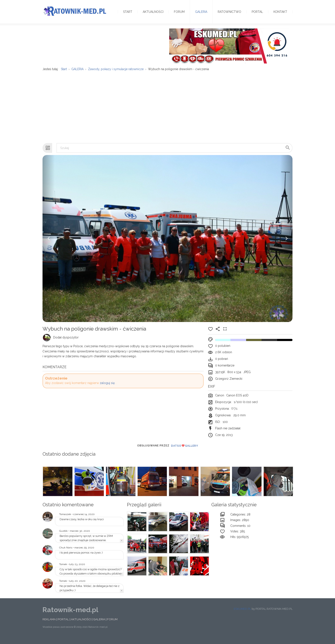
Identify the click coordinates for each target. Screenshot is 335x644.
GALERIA (99, 625)
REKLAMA (49, 625)
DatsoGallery (185, 451)
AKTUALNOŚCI (81, 625)
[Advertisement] (167, 110)
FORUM (112, 625)
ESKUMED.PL (242, 614)
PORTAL (63, 625)
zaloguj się (107, 388)
